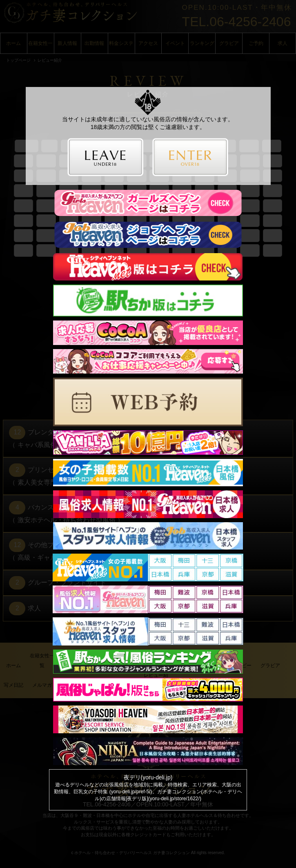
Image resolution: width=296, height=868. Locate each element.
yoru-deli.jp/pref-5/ (131, 792)
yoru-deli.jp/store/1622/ (175, 799)
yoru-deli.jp (156, 777)
